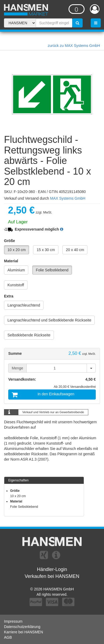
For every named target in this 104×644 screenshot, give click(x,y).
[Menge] (57, 368)
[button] (62, 229)
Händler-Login (52, 569)
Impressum (13, 621)
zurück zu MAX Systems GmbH (74, 46)
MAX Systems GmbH (68, 198)
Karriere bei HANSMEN (23, 632)
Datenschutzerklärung (22, 627)
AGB (8, 637)
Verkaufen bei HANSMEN (52, 576)
